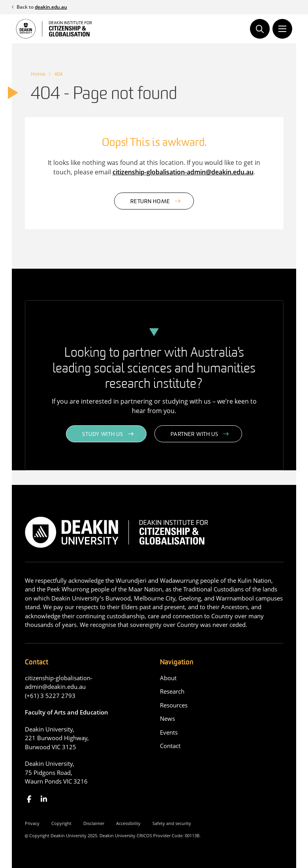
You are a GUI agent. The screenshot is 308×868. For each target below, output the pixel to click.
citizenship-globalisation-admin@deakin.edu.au (183, 172)
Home (38, 74)
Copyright (61, 823)
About (168, 678)
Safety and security (172, 823)
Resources (174, 705)
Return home (150, 202)
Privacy (32, 823)
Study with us (102, 435)
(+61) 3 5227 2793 (50, 696)
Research (172, 691)
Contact (170, 746)
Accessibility (128, 823)
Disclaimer (94, 823)
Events (169, 732)
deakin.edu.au (51, 7)
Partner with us (194, 435)
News (167, 718)
